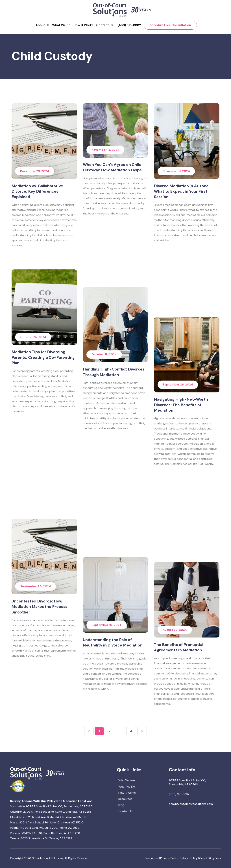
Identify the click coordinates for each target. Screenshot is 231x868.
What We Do (61, 25)
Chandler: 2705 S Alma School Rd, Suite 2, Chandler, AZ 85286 (51, 812)
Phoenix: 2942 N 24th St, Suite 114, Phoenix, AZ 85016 (45, 833)
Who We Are (127, 780)
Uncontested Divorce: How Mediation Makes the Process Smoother (39, 650)
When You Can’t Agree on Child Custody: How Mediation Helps (112, 169)
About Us (42, 25)
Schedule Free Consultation (170, 25)
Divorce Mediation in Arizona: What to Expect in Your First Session (182, 199)
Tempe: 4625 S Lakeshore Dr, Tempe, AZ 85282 (41, 838)
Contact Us (105, 25)
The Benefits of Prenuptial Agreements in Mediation (179, 647)
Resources (125, 799)
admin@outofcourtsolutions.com (191, 804)
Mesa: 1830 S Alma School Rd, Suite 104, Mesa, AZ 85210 (47, 822)
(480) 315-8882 (129, 25)
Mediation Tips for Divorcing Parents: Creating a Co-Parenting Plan (43, 497)
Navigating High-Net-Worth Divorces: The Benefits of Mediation (181, 497)
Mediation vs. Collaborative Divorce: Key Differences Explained (37, 191)
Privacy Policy (169, 858)
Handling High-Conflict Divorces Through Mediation (114, 494)
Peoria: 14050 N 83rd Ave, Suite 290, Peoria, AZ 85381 (45, 828)
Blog (121, 805)
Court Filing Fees (210, 858)
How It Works (83, 25)
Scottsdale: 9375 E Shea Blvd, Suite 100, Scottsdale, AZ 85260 (51, 806)
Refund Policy (189, 858)
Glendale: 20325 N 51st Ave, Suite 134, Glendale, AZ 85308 (48, 817)
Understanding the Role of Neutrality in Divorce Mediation (113, 647)
